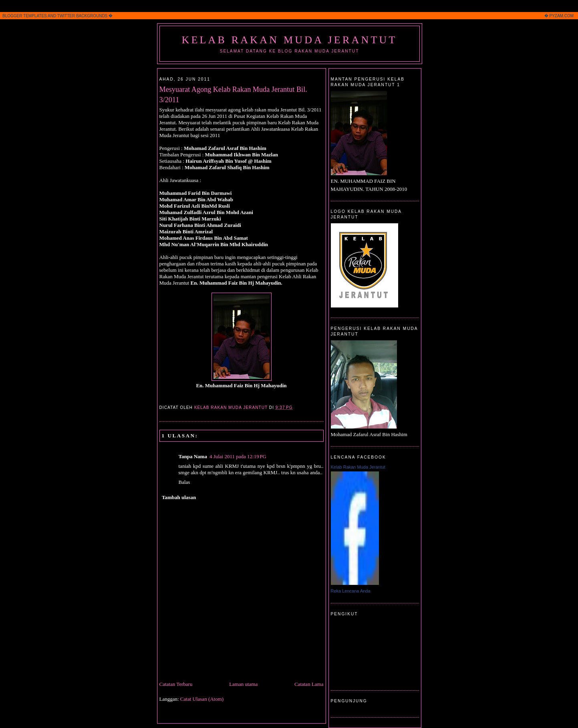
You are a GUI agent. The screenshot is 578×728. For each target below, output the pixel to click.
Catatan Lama (309, 684)
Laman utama (243, 684)
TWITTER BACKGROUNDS (83, 16)
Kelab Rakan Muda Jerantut (289, 40)
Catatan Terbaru (176, 684)
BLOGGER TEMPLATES (25, 16)
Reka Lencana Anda (351, 591)
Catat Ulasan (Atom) (202, 699)
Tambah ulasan (179, 497)
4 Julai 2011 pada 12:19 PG (238, 456)
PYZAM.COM (561, 16)
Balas (184, 482)
